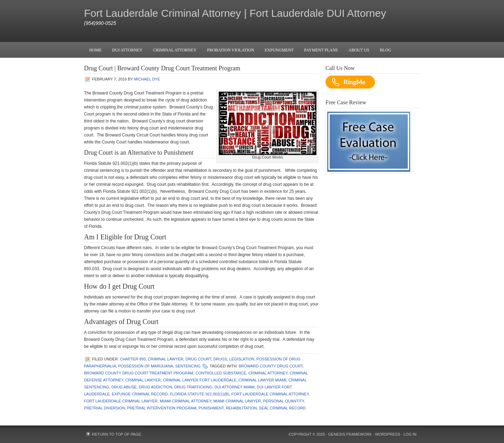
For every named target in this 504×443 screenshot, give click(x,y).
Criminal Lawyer (166, 359)
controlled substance (221, 373)
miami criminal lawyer (237, 401)
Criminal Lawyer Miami (262, 380)
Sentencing (188, 366)
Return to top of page (117, 434)
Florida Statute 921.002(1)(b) (199, 394)
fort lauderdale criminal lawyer (121, 401)
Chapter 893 (133, 359)
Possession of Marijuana (146, 366)
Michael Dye (147, 79)
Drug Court (198, 359)
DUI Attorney (127, 50)
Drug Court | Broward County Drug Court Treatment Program (162, 68)
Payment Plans (321, 50)
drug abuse (124, 387)
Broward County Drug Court (271, 366)
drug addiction (156, 387)
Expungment (279, 50)
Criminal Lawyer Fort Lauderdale (199, 380)
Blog (386, 50)
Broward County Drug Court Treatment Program (139, 373)
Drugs (220, 359)
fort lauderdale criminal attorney (270, 394)
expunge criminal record (140, 394)
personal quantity (284, 401)
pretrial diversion (104, 408)
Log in (410, 434)
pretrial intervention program (162, 408)
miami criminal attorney (185, 401)
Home (95, 50)
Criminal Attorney (175, 50)
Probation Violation (230, 50)
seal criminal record (282, 408)
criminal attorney (268, 373)
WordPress (387, 434)
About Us (359, 50)
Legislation (242, 359)
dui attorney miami (235, 387)
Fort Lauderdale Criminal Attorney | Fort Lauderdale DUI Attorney (235, 13)
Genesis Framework (350, 434)
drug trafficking (193, 387)
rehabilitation (241, 408)
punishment (211, 408)
